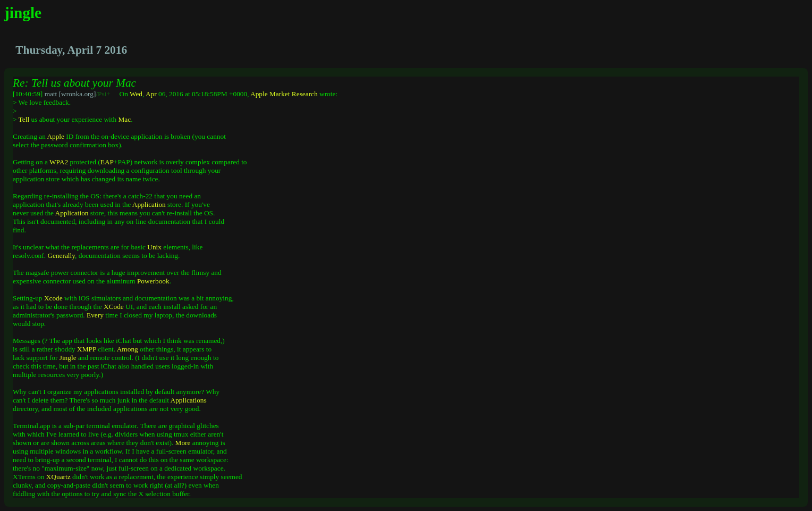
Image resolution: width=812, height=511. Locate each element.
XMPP (87, 349)
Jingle (68, 358)
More (183, 443)
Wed (136, 94)
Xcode (53, 298)
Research (305, 94)
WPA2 (59, 162)
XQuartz (58, 477)
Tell (24, 119)
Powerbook (153, 281)
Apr (151, 94)
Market (280, 94)
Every (95, 315)
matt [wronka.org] (70, 94)
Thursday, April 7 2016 (71, 50)
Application (149, 204)
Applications (189, 400)
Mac (124, 119)
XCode (114, 307)
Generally (61, 255)
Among (128, 349)
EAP (107, 162)
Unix (154, 247)
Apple (259, 94)
